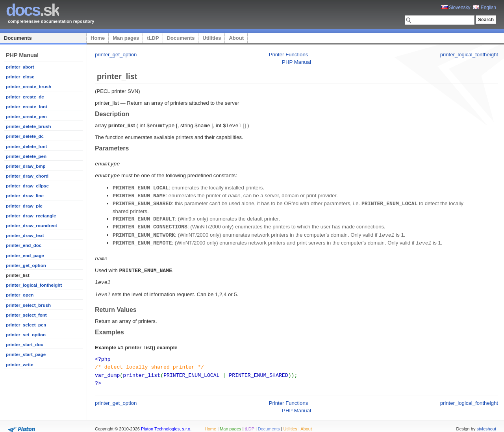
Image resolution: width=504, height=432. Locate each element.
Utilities (212, 38)
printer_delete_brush (29, 126)
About (236, 38)
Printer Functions (289, 55)
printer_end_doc (24, 245)
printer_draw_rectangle (31, 216)
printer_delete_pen (26, 156)
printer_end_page (25, 256)
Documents (18, 38)
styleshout (486, 422)
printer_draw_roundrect (31, 226)
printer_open (20, 295)
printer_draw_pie (24, 206)
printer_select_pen (26, 325)
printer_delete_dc (25, 136)
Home (98, 38)
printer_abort (20, 67)
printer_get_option (26, 265)
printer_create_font (27, 107)
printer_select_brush (28, 305)
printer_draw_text (25, 235)
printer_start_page (26, 354)
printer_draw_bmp (26, 166)
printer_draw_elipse (27, 186)
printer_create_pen (26, 117)
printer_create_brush (29, 87)
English (485, 7)
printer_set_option (26, 335)
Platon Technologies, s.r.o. (166, 422)
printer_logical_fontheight (34, 285)
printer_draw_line (25, 196)
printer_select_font (26, 315)
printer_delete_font (26, 146)
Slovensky (456, 7)
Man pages (126, 38)
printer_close (20, 77)
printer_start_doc (25, 345)
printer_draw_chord (27, 176)
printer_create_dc (25, 97)
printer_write (20, 365)
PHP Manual (296, 62)
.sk (32, 10)
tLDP (153, 38)
